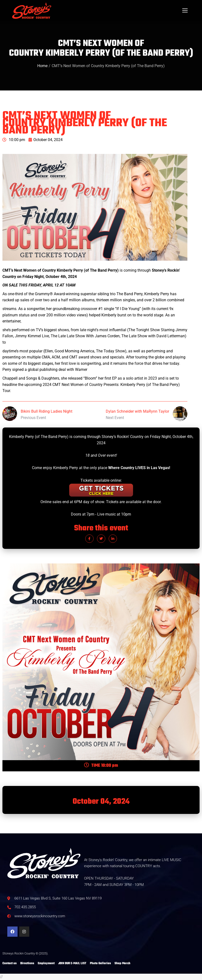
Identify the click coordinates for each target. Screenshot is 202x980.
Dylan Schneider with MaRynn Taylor (137, 411)
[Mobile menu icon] (185, 10)
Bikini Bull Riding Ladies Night (47, 411)
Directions (27, 963)
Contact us (10, 963)
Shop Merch (122, 963)
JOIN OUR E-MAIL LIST (72, 963)
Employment (46, 963)
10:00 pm (14, 140)
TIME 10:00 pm (101, 766)
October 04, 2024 (46, 140)
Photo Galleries (100, 963)
